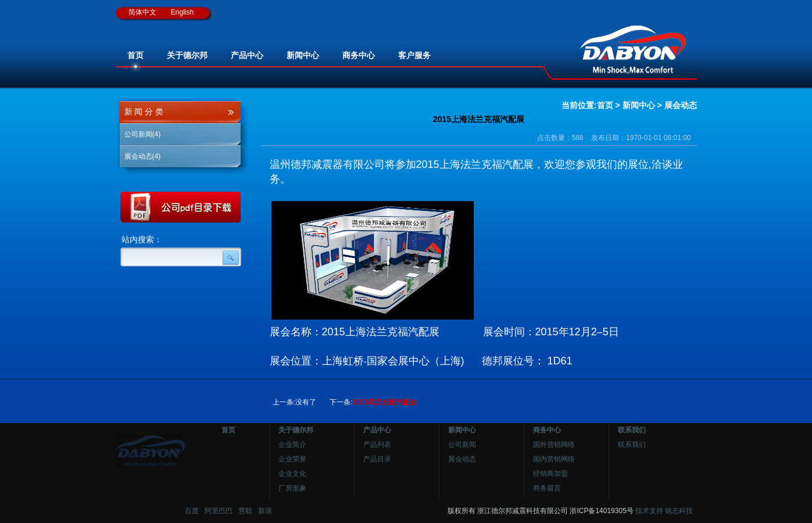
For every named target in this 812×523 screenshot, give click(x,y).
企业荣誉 (292, 459)
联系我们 (632, 445)
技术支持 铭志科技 (664, 511)
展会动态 (681, 105)
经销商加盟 (550, 474)
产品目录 (377, 459)
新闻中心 (639, 105)
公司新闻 (462, 445)
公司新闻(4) (143, 134)
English (182, 12)
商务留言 (547, 488)
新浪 (265, 511)
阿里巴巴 (219, 511)
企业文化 (292, 474)
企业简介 (292, 445)
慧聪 (245, 511)
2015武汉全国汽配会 (385, 402)
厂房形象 (292, 488)
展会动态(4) (143, 156)
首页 (605, 105)
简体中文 (142, 12)
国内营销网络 (554, 459)
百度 (192, 511)
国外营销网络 (554, 445)
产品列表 (377, 445)
